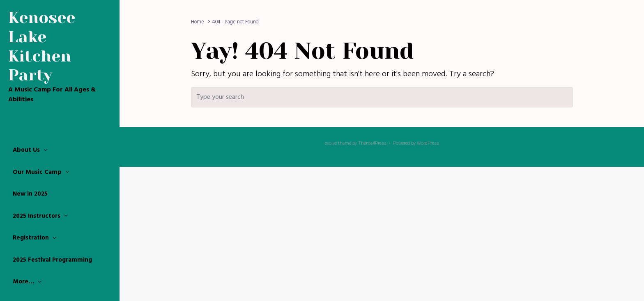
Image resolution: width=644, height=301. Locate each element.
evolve (331, 143)
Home (198, 22)
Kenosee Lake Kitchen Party (42, 46)
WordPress (428, 143)
